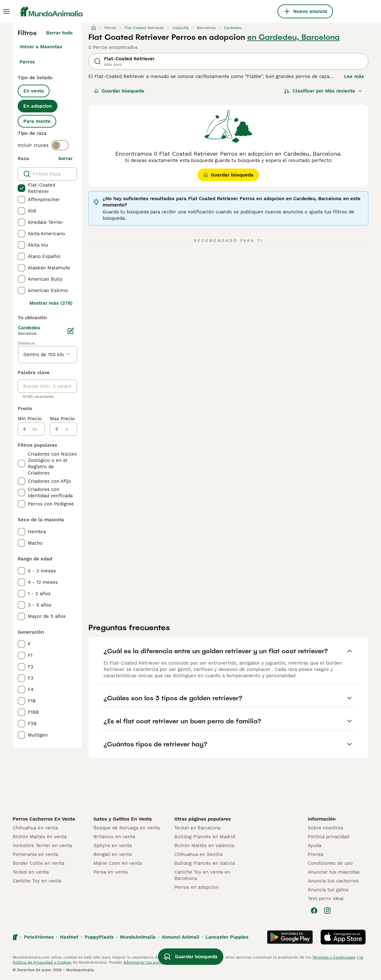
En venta (34, 91)
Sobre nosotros (325, 828)
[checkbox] (21, 188)
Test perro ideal (326, 899)
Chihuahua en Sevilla (198, 854)
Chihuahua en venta (35, 828)
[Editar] (71, 331)
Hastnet (69, 937)
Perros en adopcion (196, 887)
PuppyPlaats (99, 937)
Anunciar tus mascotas (334, 872)
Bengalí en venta (113, 854)
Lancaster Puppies (227, 937)
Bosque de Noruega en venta (127, 828)
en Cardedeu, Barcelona (293, 37)
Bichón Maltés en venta (40, 837)
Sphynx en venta (113, 846)
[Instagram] (327, 911)
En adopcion (38, 106)
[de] (36, 429)
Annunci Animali (181, 937)
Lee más (354, 76)
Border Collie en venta (39, 863)
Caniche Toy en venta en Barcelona (202, 875)
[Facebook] (314, 911)
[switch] (60, 145)
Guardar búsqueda (119, 91)
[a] (68, 429)
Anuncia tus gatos (328, 890)
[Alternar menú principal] (6, 11)
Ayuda (315, 846)
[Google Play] (290, 937)
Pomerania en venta (35, 854)
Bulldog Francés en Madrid (205, 837)
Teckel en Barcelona (197, 828)
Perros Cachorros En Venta (44, 819)
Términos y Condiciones (334, 957)
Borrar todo (59, 33)
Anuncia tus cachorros (333, 881)
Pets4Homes (39, 937)
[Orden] (323, 91)
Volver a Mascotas (41, 47)
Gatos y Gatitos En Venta (123, 819)
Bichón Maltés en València (204, 846)
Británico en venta (114, 837)
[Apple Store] (343, 937)
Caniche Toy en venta (37, 881)
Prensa (316, 854)
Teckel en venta (31, 872)
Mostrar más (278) (51, 303)
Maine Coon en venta (118, 863)
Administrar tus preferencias (150, 962)
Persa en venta (110, 872)
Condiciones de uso (330, 863)
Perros (27, 62)
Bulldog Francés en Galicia (205, 863)
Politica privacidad (328, 837)
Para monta (37, 121)
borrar (65, 158)
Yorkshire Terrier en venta (42, 846)
